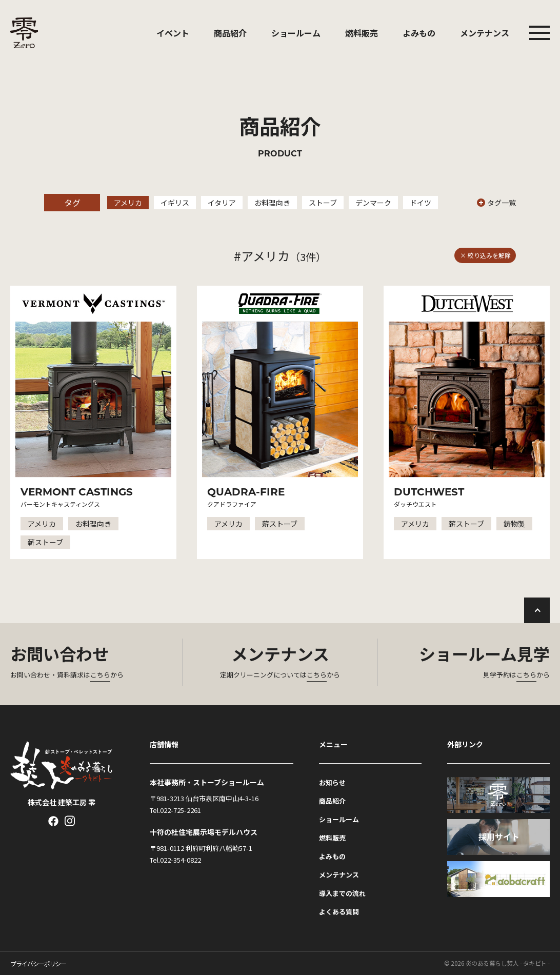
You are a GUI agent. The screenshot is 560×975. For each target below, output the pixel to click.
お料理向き (272, 203)
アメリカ (128, 203)
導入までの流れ (342, 893)
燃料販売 (362, 33)
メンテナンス (485, 33)
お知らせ (332, 782)
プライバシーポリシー (38, 963)
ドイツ (421, 203)
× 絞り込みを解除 (485, 255)
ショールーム (296, 33)
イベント (173, 33)
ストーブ (323, 203)
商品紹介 (230, 33)
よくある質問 (339, 912)
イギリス (175, 203)
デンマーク (373, 203)
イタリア (222, 203)
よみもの (419, 33)
